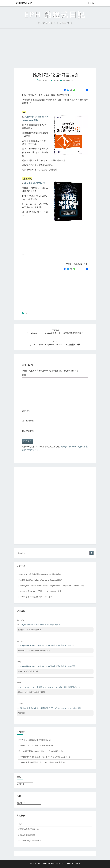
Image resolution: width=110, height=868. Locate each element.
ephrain (56, 80)
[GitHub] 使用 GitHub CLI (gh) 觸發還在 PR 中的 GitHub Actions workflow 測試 (50, 708)
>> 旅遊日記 (90, 3)
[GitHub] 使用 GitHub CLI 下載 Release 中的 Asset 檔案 (40, 591)
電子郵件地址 (28, 421)
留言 (25, 375)
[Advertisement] (55, 51)
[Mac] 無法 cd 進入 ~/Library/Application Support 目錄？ (41, 580)
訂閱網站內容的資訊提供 (29, 829)
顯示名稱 (26, 411)
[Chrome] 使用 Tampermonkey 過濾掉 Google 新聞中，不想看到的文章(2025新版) (51, 586)
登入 (20, 824)
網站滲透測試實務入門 (35, 183)
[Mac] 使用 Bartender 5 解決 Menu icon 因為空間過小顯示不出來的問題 (48, 645)
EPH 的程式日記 (24, 3)
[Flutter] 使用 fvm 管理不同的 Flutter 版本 (35, 597)
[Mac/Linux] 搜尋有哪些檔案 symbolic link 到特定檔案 (40, 574)
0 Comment (68, 80)
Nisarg (77, 863)
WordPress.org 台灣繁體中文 (30, 840)
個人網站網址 (28, 431)
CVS (27, 313)
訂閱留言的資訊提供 (27, 835)
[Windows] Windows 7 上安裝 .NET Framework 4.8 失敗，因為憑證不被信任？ (50, 687)
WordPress (61, 863)
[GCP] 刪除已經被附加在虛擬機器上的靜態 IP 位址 (40, 625)
